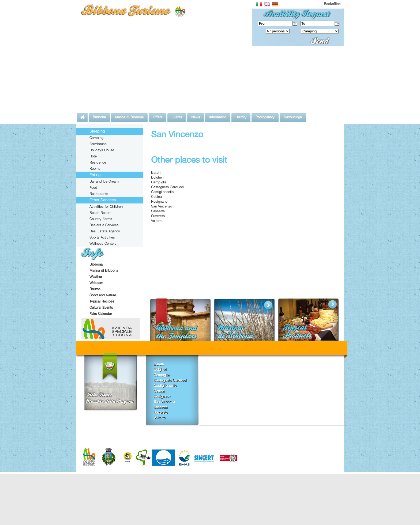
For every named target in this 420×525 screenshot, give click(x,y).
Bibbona (96, 264)
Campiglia (159, 182)
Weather (96, 277)
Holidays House (102, 150)
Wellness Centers (103, 243)
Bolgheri (157, 177)
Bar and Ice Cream (104, 181)
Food (93, 187)
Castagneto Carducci (167, 187)
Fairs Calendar (101, 314)
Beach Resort (100, 213)
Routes (95, 289)
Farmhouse (98, 144)
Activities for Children (106, 206)
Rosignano (159, 201)
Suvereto (158, 216)
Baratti (156, 172)
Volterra (157, 221)
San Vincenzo (162, 206)
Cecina (156, 197)
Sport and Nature (103, 295)
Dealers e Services (104, 225)
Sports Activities (102, 237)
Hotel (93, 156)
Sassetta (158, 211)
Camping (96, 138)
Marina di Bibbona (104, 270)
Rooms (95, 168)
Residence (98, 162)
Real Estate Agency (105, 231)
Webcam (96, 283)
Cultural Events (101, 307)
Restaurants (99, 194)
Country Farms (101, 219)
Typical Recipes (102, 301)
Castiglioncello (162, 192)
